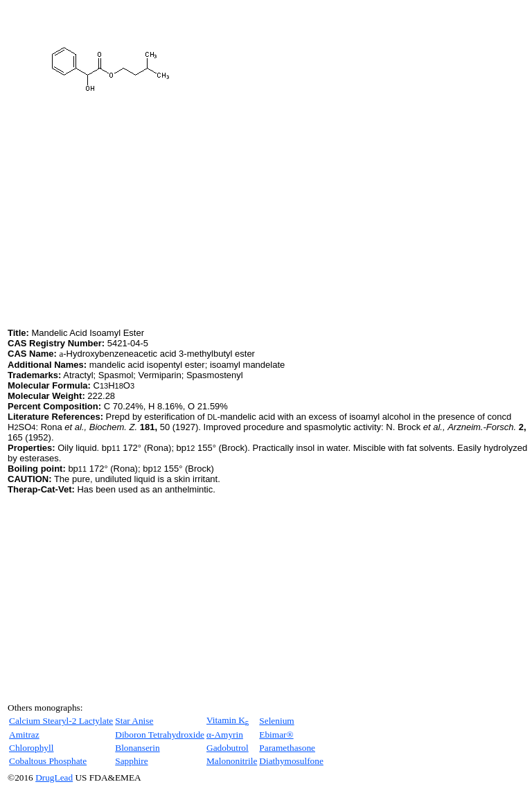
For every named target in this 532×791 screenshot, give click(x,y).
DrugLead (54, 777)
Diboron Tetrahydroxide (160, 735)
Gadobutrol (228, 748)
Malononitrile (232, 761)
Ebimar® (276, 735)
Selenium (276, 721)
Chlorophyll (31, 748)
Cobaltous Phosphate (48, 761)
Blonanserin (137, 748)
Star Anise (134, 721)
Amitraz (24, 735)
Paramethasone (287, 748)
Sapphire (131, 761)
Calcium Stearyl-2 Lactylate (61, 721)
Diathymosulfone (291, 761)
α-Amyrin (225, 735)
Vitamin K (228, 720)
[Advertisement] (124, 228)
